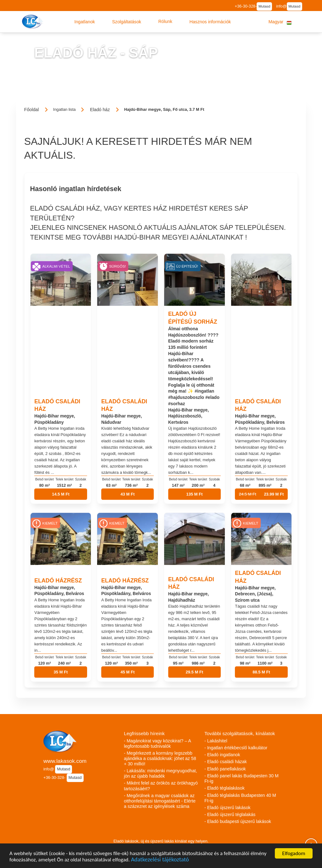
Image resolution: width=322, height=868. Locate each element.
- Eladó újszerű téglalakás (230, 814)
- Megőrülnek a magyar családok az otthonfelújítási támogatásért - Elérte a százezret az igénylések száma (160, 801)
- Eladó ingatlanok (222, 755)
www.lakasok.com (65, 761)
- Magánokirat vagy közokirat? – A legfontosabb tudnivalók (157, 743)
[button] (85, 22)
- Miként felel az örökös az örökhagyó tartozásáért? (161, 786)
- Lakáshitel (216, 741)
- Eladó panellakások (225, 769)
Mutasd (264, 6)
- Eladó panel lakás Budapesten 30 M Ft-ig (241, 778)
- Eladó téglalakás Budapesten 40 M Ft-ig (240, 798)
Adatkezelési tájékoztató (160, 861)
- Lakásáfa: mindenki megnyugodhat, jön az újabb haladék (161, 773)
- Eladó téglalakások (225, 788)
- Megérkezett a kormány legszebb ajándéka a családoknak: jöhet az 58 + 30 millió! (160, 758)
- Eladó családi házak (226, 762)
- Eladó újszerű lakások (228, 808)
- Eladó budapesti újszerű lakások (238, 821)
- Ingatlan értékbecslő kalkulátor (236, 748)
